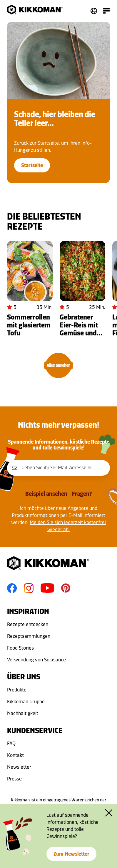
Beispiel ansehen (46, 494)
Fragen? (82, 494)
